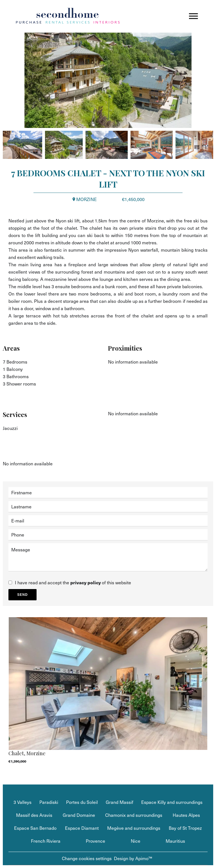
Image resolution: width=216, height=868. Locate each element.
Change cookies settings (87, 858)
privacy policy (85, 582)
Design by (133, 858)
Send (22, 595)
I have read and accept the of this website (73, 582)
